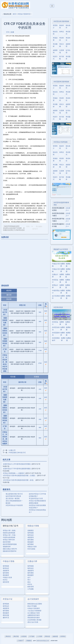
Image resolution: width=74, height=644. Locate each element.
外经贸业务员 (56, 328)
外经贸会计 (55, 281)
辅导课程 (31, 540)
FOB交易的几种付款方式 (17, 453)
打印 (8, 32)
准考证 (62, 32)
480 (40, 427)
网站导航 (16, 636)
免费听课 (63, 265)
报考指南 (31, 533)
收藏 (12, 32)
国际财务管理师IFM (10, 551)
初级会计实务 (32, 547)
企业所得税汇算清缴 (34, 620)
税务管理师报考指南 (10, 544)
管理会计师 (55, 286)
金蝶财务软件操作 (34, 615)
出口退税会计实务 (34, 613)
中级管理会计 (56, 292)
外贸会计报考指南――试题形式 (14, 473)
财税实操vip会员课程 (35, 604)
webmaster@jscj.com (43, 641)
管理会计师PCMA (9, 540)
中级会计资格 (9, 561)
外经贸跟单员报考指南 (61, 82)
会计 (29, 577)
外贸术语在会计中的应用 (14, 505)
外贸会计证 (8, 599)
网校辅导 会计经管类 (61, 249)
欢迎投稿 (24, 636)
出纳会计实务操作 (34, 608)
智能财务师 (7, 547)
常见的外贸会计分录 (36, 498)
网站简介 (8, 636)
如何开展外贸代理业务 (13, 496)
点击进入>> (68, 209)
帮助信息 (47, 636)
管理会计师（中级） (10, 535)
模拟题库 (31, 542)
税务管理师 (7, 542)
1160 (40, 350)
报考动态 (31, 535)
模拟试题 (6, 615)
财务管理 (6, 582)
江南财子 (20, 641)
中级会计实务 (7, 577)
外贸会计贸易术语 (24, 14)
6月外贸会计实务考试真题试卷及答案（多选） (19, 480)
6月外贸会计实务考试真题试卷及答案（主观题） (20, 475)
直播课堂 (31, 530)
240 (40, 389)
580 (40, 312)
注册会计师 (32, 561)
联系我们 (63, 636)
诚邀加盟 (55, 636)
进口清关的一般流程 (13, 498)
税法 (29, 582)
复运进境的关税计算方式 (14, 494)
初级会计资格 (33, 526)
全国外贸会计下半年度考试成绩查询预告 (17, 469)
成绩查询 (31, 537)
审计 (29, 580)
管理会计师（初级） (10, 530)
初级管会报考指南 (9, 533)
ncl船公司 (12, 450)
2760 (40, 363)
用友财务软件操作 (34, 618)
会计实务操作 (33, 599)
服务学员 (6, 618)
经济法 (5, 580)
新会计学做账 (32, 606)
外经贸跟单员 (56, 334)
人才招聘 (39, 636)
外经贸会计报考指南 (61, 142)
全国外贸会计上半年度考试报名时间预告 (17, 464)
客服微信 (29, 641)
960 (40, 438)
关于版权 (31, 636)
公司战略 (31, 589)
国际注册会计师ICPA (10, 549)
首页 (14, 14)
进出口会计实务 (33, 622)
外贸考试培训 (58, 307)
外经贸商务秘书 (56, 339)
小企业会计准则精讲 (34, 611)
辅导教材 (31, 544)
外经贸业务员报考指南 (61, 21)
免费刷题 (68, 265)
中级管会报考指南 (9, 537)
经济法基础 (31, 549)
